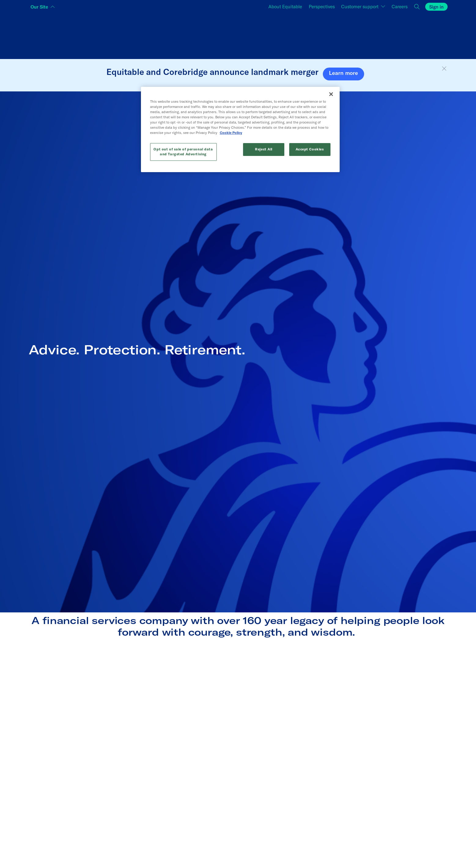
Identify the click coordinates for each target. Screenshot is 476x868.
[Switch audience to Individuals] (99, 35)
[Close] (331, 94)
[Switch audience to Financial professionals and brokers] (238, 35)
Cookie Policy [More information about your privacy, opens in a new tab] (207, 133)
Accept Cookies (310, 149)
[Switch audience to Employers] (378, 35)
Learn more (343, 73)
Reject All (264, 149)
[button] (444, 69)
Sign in (436, 7)
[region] (240, 129)
